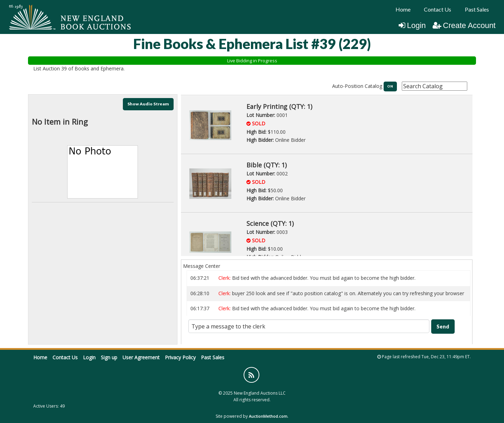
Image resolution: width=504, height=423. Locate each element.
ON (390, 86)
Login (412, 25)
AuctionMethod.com (268, 416)
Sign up (109, 357)
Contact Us (437, 9)
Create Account (464, 25)
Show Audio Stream (148, 104)
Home (403, 9)
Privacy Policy (180, 357)
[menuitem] (403, 9)
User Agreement (141, 357)
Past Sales (477, 9)
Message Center (202, 266)
